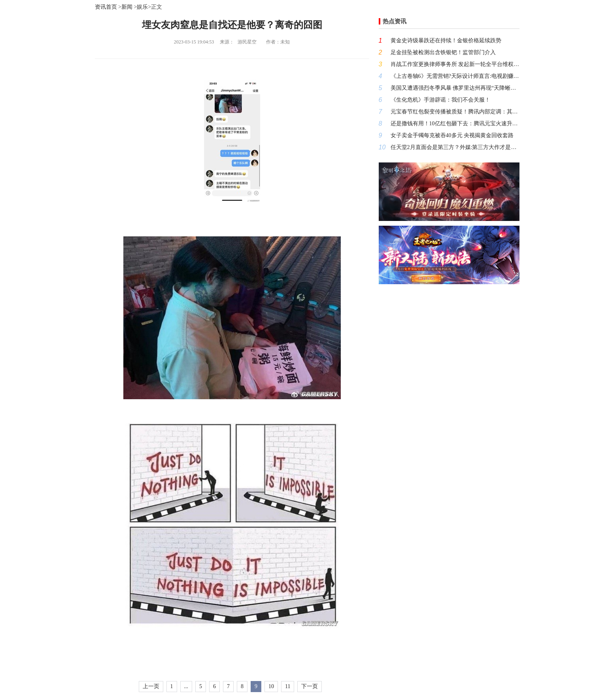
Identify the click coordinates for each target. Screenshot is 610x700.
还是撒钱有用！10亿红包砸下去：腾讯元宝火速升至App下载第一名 (455, 124)
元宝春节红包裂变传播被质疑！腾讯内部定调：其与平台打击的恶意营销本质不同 (455, 112)
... (186, 686)
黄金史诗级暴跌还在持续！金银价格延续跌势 (446, 41)
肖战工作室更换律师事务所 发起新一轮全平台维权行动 (455, 64)
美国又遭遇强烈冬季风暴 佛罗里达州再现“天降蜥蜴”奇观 (455, 88)
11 (288, 686)
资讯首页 (106, 7)
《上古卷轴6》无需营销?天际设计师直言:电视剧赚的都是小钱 (455, 76)
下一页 (310, 686)
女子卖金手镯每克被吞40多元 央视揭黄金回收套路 (452, 135)
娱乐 (142, 7)
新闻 (127, 7)
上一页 (151, 686)
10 (271, 686)
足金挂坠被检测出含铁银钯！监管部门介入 (443, 52)
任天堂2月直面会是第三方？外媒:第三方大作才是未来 (455, 147)
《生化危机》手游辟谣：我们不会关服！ (440, 100)
